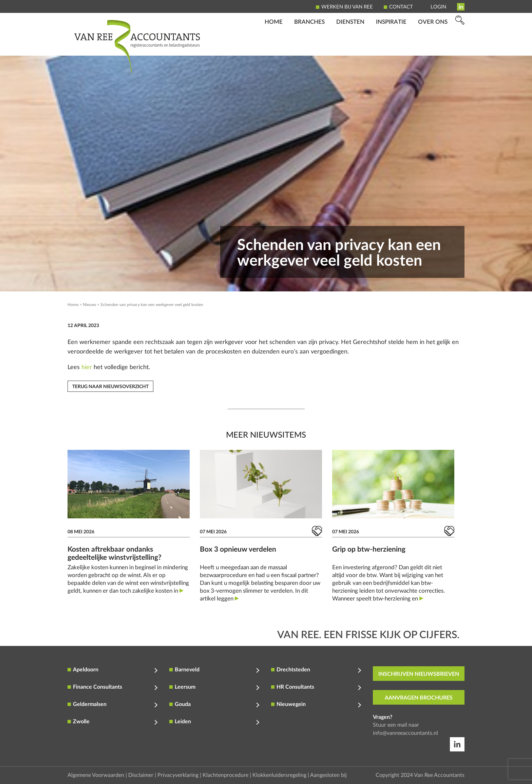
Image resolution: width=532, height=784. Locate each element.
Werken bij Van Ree (347, 7)
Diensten (350, 46)
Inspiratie (391, 46)
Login (438, 7)
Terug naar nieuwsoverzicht (110, 387)
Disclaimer (141, 775)
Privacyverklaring (178, 775)
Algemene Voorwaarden (96, 775)
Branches (309, 46)
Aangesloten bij (328, 775)
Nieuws (89, 305)
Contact (401, 7)
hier (87, 367)
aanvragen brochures (419, 698)
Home (274, 46)
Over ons (433, 46)
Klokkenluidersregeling (279, 775)
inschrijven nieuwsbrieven (419, 674)
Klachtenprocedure (225, 775)
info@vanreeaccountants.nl (405, 733)
